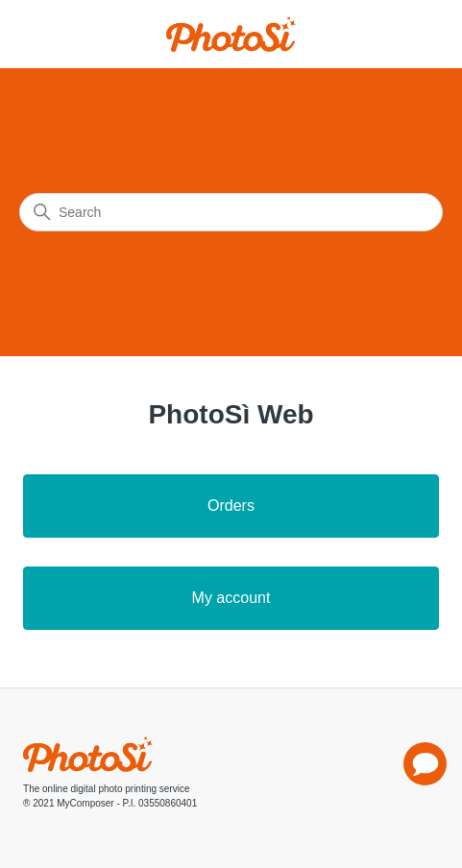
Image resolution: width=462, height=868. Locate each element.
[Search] (231, 212)
